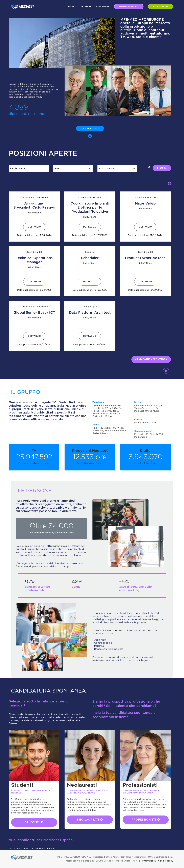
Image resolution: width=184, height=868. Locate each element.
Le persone (86, 6)
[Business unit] (118, 169)
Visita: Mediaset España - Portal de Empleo (32, 849)
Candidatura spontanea (151, 359)
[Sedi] (73, 169)
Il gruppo (72, 6)
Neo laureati (90, 820)
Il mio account (103, 6)
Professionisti (146, 820)
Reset (149, 167)
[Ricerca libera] (29, 169)
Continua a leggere (90, 128)
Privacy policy (148, 861)
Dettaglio (34, 227)
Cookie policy (166, 861)
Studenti (34, 822)
